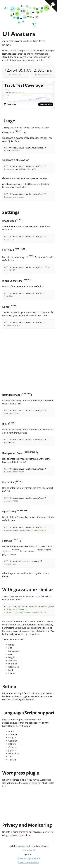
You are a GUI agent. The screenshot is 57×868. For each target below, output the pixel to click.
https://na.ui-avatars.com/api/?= (25, 149)
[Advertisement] (28, 361)
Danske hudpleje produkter (28, 858)
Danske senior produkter (29, 862)
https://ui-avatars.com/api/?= (23, 563)
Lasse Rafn (22, 846)
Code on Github (29, 850)
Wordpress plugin (32, 783)
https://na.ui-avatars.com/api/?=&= (25, 168)
